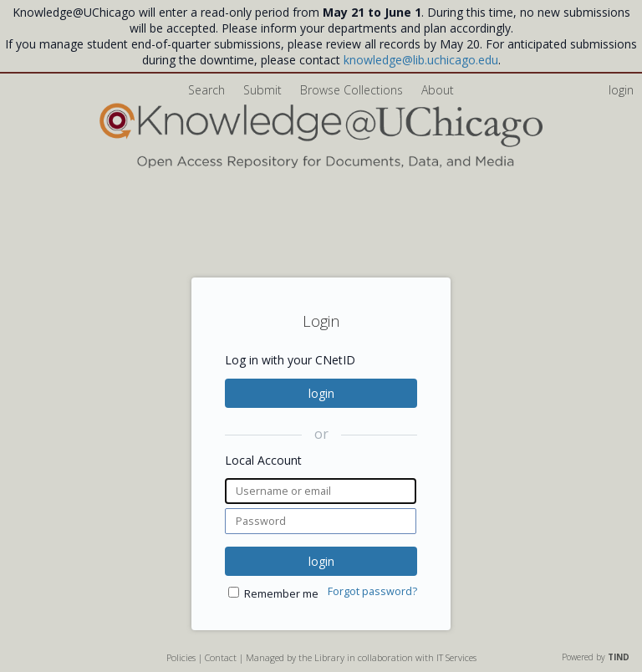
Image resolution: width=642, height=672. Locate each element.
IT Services (456, 657)
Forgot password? (372, 591)
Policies (181, 657)
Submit (264, 90)
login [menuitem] (621, 90)
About (438, 90)
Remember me (281, 594)
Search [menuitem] (206, 90)
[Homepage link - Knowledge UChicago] (321, 164)
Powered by (596, 657)
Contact (221, 657)
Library (329, 657)
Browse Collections (353, 90)
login (321, 393)
